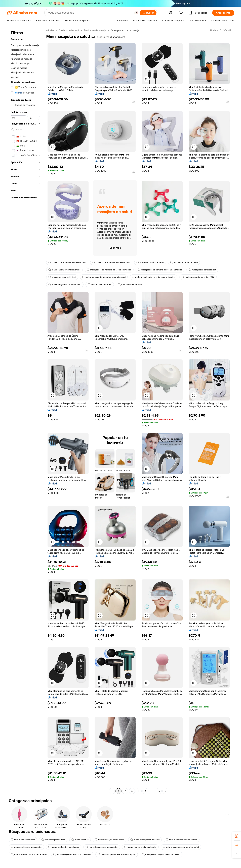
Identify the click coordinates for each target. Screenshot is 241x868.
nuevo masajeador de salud (109, 840)
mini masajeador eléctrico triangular (72, 854)
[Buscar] (148, 13)
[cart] (182, 13)
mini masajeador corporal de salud (181, 847)
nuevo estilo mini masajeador (26, 847)
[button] (136, 13)
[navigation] (25, 411)
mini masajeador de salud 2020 (198, 277)
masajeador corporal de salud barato (161, 854)
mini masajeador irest (100, 285)
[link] (237, 836)
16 (159, 791)
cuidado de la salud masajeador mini (67, 262)
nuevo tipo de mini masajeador (102, 847)
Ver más (15, 77)
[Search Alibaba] (90, 13)
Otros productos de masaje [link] (125, 30)
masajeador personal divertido (64, 270)
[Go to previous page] (112, 791)
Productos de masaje (95, 30)
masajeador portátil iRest (202, 270)
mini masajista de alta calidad (182, 840)
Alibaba (50, 30)
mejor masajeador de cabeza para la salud (104, 277)
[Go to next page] (165, 791)
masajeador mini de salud (150, 262)
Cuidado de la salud (69, 30)
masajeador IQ (80, 840)
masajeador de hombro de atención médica (109, 270)
